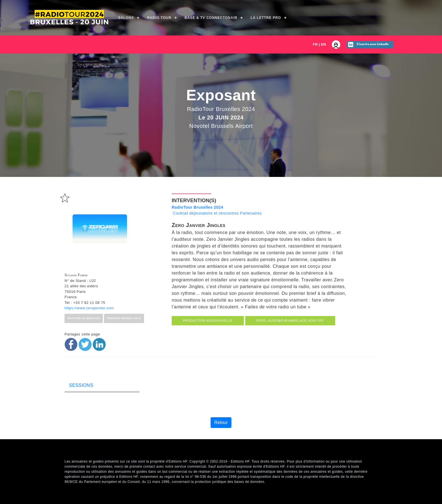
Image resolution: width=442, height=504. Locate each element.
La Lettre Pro (266, 18)
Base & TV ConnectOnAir (211, 18)
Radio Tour (159, 18)
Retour (221, 422)
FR (315, 45)
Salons (126, 18)
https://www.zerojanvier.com (89, 333)
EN (324, 45)
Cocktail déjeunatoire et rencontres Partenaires (217, 236)
